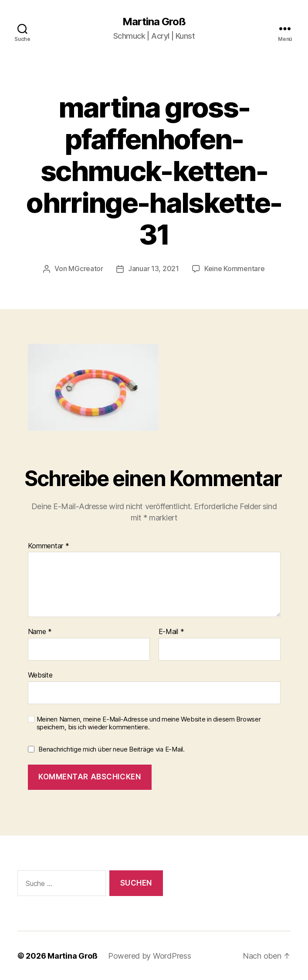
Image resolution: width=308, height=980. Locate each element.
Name (40, 631)
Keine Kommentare (235, 268)
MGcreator (86, 268)
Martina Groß (154, 22)
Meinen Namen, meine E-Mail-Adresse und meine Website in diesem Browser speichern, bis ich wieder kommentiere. (149, 723)
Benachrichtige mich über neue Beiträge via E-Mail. (112, 749)
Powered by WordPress (150, 955)
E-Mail (171, 631)
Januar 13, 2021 (154, 268)
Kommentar (49, 546)
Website (40, 675)
